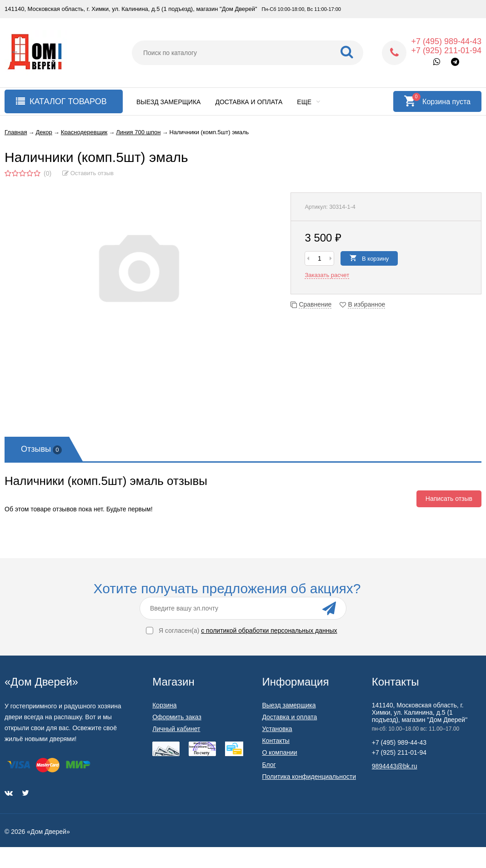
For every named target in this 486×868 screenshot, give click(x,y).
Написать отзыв (449, 499)
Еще (308, 102)
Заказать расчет (327, 275)
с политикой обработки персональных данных (269, 631)
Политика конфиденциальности (309, 777)
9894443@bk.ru (395, 766)
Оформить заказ (177, 717)
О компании (279, 752)
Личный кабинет (176, 729)
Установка (277, 729)
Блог (269, 765)
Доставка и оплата (249, 102)
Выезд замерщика (168, 102)
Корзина (164, 705)
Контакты (276, 741)
